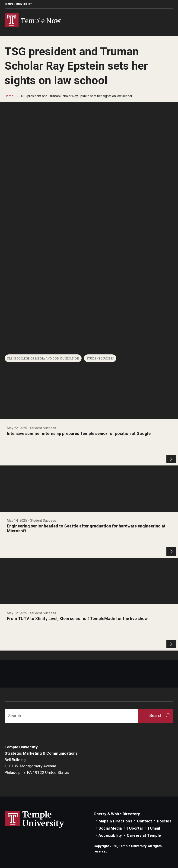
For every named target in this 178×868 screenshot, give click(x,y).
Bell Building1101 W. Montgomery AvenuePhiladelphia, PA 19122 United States (37, 766)
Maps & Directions (115, 821)
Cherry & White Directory (117, 814)
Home (9, 96)
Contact (145, 821)
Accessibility (110, 835)
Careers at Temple (144, 835)
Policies (164, 821)
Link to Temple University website (35, 820)
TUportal (135, 828)
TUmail (154, 828)
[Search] (72, 716)
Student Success (100, 358)
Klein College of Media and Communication (43, 358)
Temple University (18, 4)
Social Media (110, 828)
